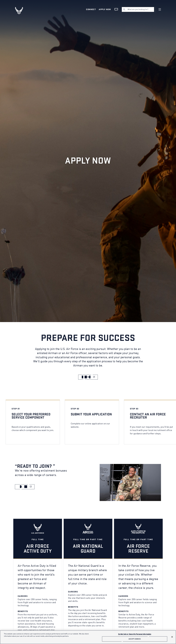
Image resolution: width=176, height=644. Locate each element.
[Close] (172, 637)
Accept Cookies (135, 639)
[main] (88, 637)
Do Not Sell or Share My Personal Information (135, 634)
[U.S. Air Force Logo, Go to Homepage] (21, 11)
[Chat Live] (116, 9)
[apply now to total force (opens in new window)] (88, 377)
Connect (91, 9)
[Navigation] (160, 9)
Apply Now (105, 9)
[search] (138, 9)
